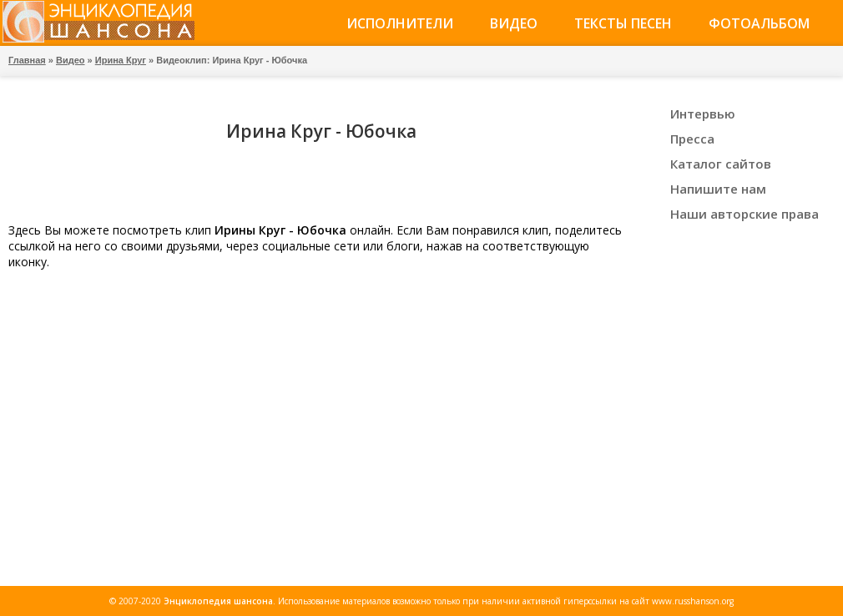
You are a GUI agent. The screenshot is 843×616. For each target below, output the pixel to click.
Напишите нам (718, 189)
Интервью (703, 114)
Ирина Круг (121, 60)
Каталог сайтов (721, 164)
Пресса (692, 139)
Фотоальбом (759, 23)
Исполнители (400, 23)
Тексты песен (623, 23)
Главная (27, 60)
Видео (514, 23)
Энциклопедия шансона (218, 601)
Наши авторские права (745, 214)
